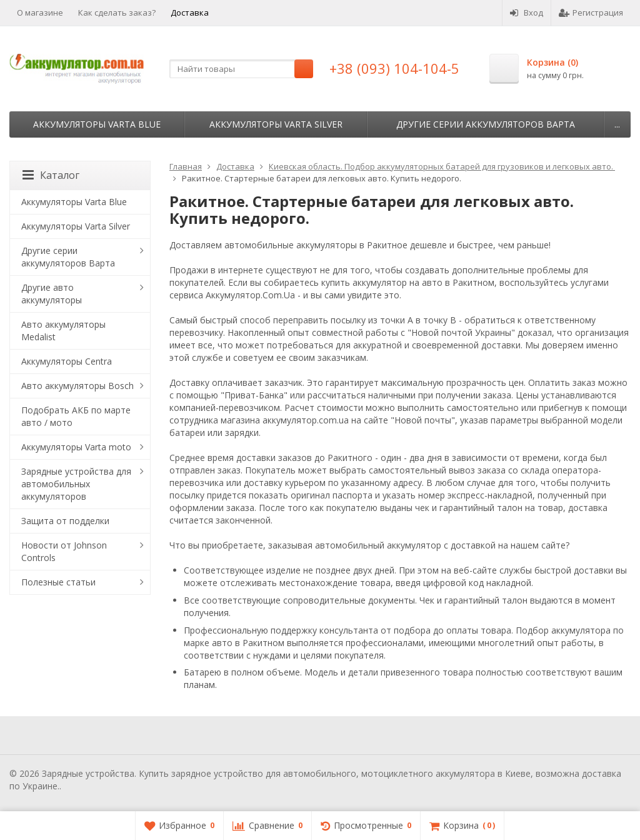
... (617, 124)
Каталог (51, 175)
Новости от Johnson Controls (64, 551)
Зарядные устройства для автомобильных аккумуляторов (76, 484)
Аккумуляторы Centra (67, 361)
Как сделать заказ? (117, 13)
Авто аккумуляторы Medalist (63, 331)
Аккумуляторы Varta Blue (97, 124)
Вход (527, 13)
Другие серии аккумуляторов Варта (486, 124)
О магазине (40, 13)
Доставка (190, 13)
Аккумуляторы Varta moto (76, 447)
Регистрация (591, 13)
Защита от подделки (65, 521)
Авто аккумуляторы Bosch (77, 386)
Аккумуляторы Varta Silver (276, 124)
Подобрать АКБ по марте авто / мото (76, 416)
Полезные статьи (58, 582)
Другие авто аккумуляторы (52, 294)
